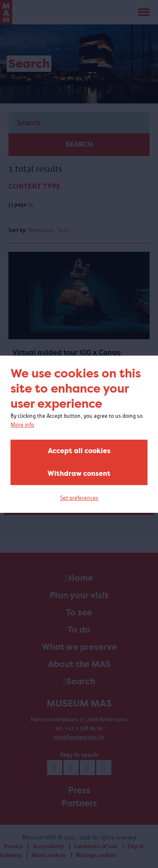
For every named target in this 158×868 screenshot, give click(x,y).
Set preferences (79, 498)
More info (22, 425)
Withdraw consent (79, 474)
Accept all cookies (79, 451)
